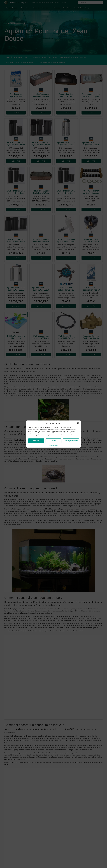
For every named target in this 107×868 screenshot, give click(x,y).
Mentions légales (53, 445)
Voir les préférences (71, 441)
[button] (78, 423)
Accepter (36, 441)
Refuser (54, 441)
